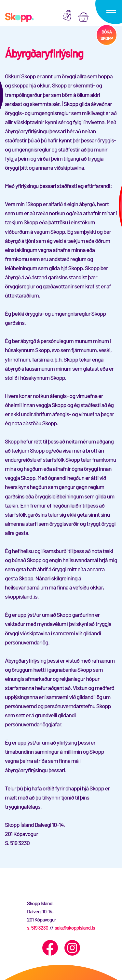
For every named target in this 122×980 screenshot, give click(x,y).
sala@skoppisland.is (75, 927)
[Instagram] (72, 948)
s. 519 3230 (38, 927)
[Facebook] (50, 948)
